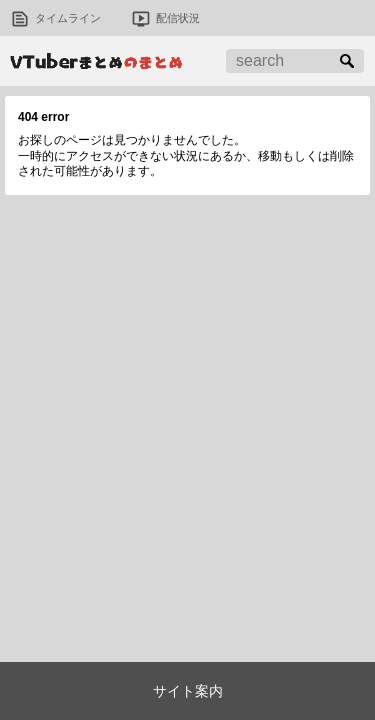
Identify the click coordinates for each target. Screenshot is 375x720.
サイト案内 (188, 691)
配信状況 (178, 18)
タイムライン (68, 18)
